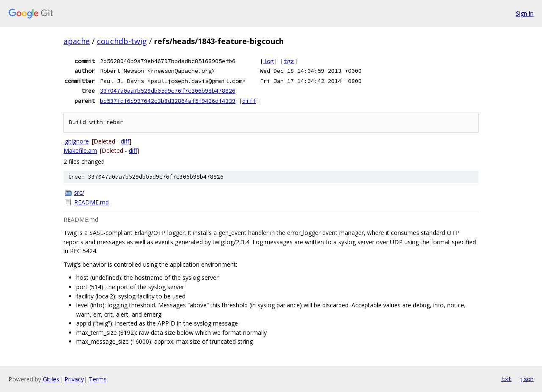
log (268, 61)
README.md (91, 202)
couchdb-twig (122, 41)
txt (506, 379)
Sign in (525, 13)
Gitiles (51, 379)
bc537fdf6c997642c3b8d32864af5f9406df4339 (168, 101)
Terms (98, 379)
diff (249, 101)
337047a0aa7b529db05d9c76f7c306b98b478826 (168, 91)
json (527, 379)
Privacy (74, 379)
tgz (289, 61)
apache (77, 41)
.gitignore (76, 141)
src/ (79, 192)
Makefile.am (80, 150)
